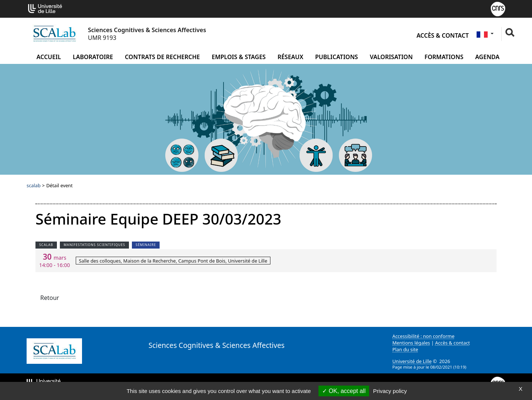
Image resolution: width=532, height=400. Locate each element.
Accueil (49, 57)
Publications (337, 57)
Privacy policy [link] (390, 391)
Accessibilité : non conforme (423, 336)
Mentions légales (411, 343)
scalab (34, 185)
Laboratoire (93, 57)
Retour (50, 298)
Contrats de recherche (162, 57)
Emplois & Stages (239, 57)
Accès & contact (442, 35)
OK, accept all (344, 391)
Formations (444, 57)
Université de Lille (412, 361)
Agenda (487, 57)
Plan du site (405, 349)
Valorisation (391, 57)
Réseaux (290, 57)
